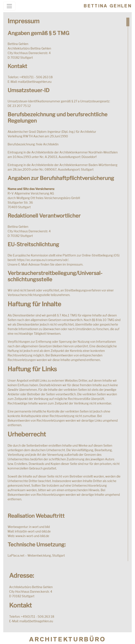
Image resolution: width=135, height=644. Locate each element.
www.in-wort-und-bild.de (32, 536)
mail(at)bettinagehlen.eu (35, 82)
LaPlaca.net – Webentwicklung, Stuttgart (36, 555)
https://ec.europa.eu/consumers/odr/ (43, 260)
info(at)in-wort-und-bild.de (33, 531)
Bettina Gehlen (108, 6)
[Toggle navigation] (9, 6)
